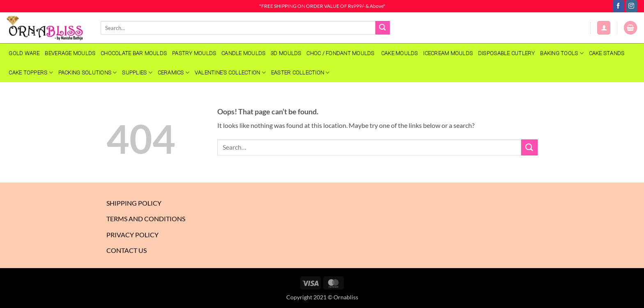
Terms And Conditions (146, 219)
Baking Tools (562, 53)
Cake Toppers (31, 73)
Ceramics (174, 73)
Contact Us (126, 250)
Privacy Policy (132, 235)
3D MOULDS (286, 53)
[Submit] (382, 28)
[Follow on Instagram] (631, 6)
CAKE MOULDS (400, 53)
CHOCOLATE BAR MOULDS (134, 53)
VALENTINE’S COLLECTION (230, 73)
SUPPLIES (137, 73)
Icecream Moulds (448, 53)
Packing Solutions (88, 73)
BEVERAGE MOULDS (70, 53)
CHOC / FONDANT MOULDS (341, 53)
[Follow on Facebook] (618, 6)
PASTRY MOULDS (194, 53)
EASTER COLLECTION (300, 73)
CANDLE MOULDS (243, 53)
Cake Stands (607, 53)
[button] (604, 28)
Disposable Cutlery (507, 53)
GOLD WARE (24, 53)
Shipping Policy (134, 203)
